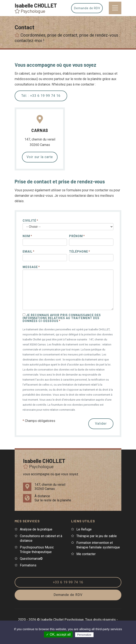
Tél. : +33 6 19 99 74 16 (41, 96)
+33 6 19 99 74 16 (68, 582)
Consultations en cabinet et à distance (41, 538)
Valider (101, 424)
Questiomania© (31, 559)
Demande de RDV (88, 8)
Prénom (76, 236)
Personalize (84, 635)
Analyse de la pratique (36, 529)
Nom (26, 236)
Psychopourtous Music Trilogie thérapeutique (37, 550)
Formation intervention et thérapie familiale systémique (98, 545)
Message (30, 267)
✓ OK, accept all (58, 634)
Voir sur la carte (40, 157)
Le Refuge (84, 529)
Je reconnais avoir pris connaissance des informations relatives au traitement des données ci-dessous (62, 318)
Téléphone (79, 252)
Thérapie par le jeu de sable (97, 536)
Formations (28, 565)
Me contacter (86, 554)
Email (28, 252)
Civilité (29, 221)
